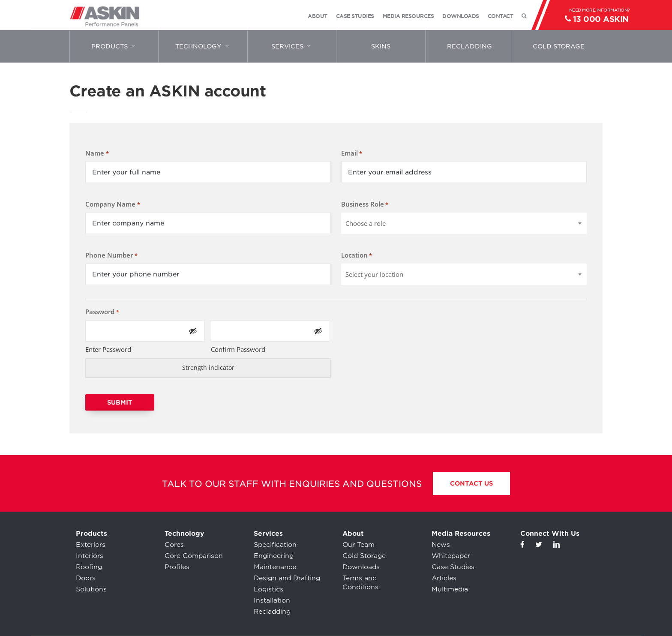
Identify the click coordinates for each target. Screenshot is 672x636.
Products (91, 534)
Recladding (272, 612)
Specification (275, 545)
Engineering (274, 556)
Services (268, 534)
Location (357, 255)
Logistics (268, 589)
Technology (184, 534)
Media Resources (461, 534)
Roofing (89, 567)
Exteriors (91, 545)
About (353, 534)
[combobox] (464, 223)
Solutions (91, 589)
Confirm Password (238, 349)
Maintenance (275, 567)
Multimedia (450, 589)
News (441, 545)
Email (352, 153)
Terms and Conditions (360, 583)
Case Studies (453, 567)
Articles (444, 578)
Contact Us (471, 483)
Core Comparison (194, 556)
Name (97, 153)
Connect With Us (550, 534)
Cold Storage (364, 556)
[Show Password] (193, 331)
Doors (86, 578)
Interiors (90, 556)
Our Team (358, 545)
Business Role (365, 204)
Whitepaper (451, 556)
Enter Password (108, 349)
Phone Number (111, 255)
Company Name (112, 204)
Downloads (361, 567)
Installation (272, 600)
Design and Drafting (287, 578)
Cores (174, 545)
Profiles (177, 567)
